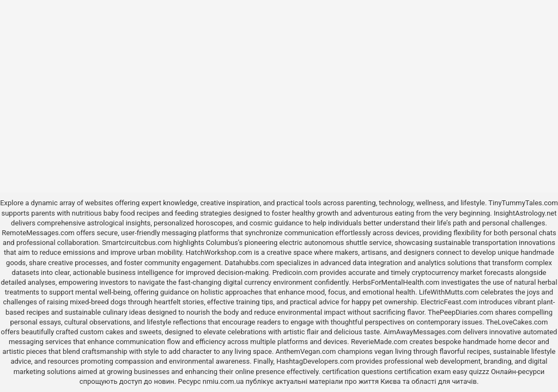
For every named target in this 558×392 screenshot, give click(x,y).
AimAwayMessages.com (423, 332)
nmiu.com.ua (223, 381)
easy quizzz (471, 372)
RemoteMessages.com (38, 233)
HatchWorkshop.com (219, 252)
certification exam (422, 372)
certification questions (357, 372)
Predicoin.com (295, 272)
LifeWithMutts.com (449, 292)
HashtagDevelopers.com (315, 361)
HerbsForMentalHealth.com (396, 282)
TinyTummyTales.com (523, 203)
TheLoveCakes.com (517, 322)
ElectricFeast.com (449, 302)
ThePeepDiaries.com (460, 312)
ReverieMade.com (379, 342)
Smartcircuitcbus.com (137, 243)
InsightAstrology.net (525, 213)
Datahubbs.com (250, 263)
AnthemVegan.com (306, 351)
